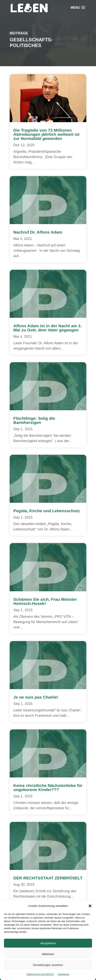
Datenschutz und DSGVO (40, 974)
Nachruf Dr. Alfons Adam (38, 232)
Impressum (64, 974)
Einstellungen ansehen (48, 965)
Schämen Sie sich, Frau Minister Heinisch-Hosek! (45, 601)
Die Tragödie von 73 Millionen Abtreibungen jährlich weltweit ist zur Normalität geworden (47, 134)
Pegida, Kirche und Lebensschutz (47, 511)
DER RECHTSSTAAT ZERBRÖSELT (48, 878)
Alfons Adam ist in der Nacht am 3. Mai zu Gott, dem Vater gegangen (48, 328)
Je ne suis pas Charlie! (36, 697)
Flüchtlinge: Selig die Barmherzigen (34, 420)
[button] (90, 906)
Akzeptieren (48, 943)
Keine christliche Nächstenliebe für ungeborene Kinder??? (48, 788)
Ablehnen (48, 954)
